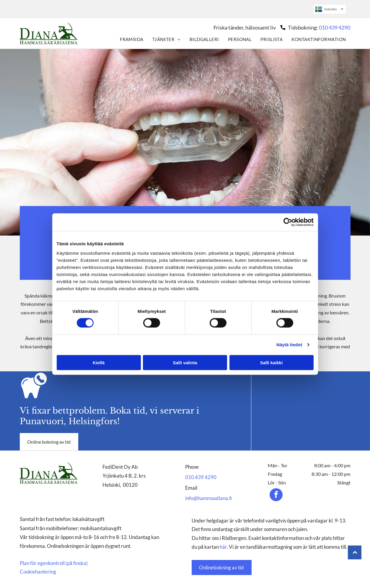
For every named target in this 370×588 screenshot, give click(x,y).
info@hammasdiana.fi (209, 498)
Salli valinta (185, 362)
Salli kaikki (272, 362)
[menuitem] (132, 39)
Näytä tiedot (289, 345)
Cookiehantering (38, 572)
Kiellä (99, 362)
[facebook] (276, 495)
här (223, 547)
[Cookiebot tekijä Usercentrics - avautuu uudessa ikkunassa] (288, 222)
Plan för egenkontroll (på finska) (54, 563)
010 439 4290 (335, 27)
